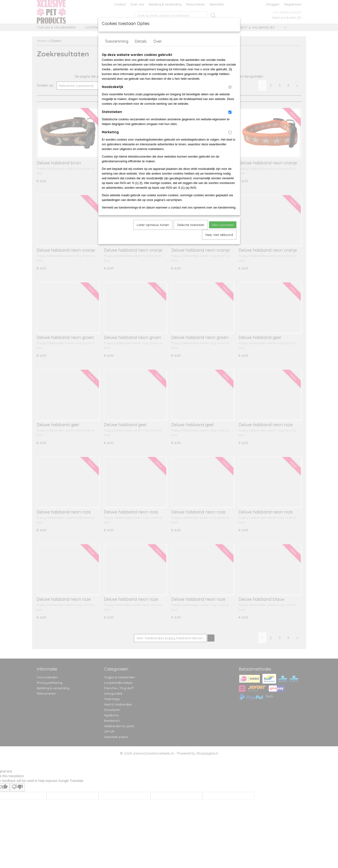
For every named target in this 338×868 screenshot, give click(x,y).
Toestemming (117, 41)
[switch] (230, 87)
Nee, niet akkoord (219, 235)
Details (141, 41)
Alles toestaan (223, 225)
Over (158, 41)
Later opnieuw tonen (153, 225)
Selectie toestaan (191, 225)
